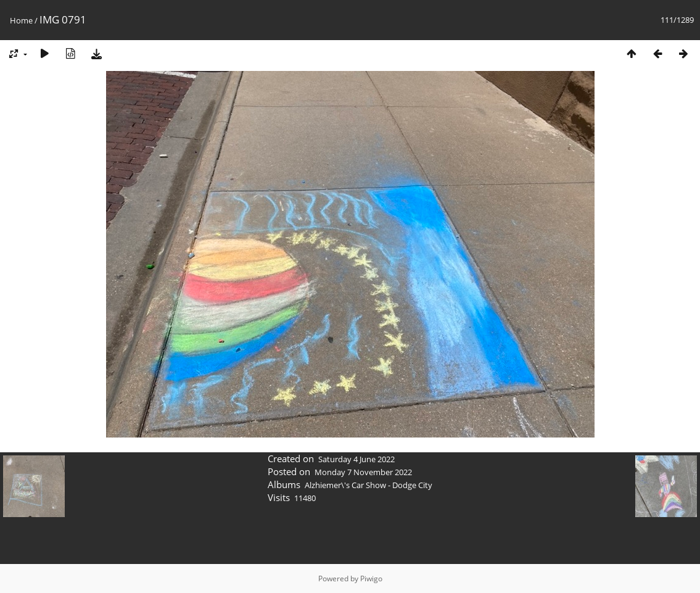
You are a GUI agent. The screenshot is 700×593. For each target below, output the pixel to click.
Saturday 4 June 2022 (356, 459)
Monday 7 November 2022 (363, 472)
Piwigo (371, 578)
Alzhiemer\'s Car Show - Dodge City (369, 485)
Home (21, 20)
